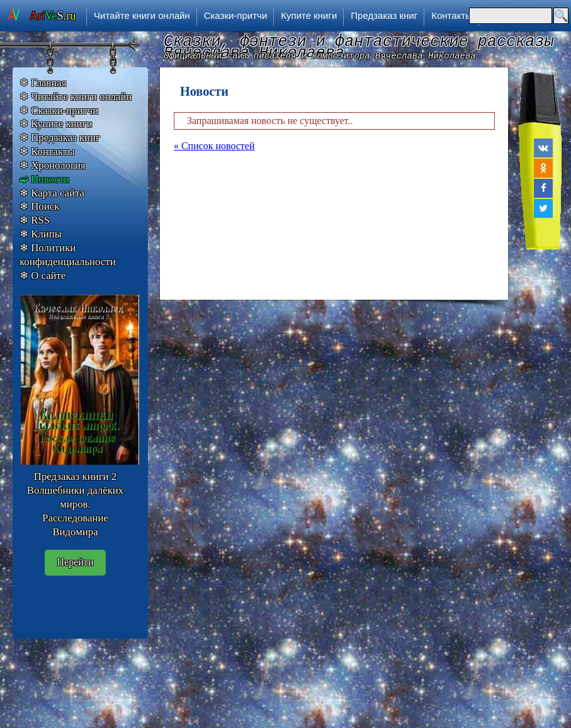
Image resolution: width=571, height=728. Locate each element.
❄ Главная (43, 83)
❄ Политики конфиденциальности (68, 255)
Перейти (76, 562)
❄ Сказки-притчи (59, 111)
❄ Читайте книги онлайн (76, 97)
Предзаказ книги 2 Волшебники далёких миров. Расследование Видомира (75, 504)
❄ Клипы (41, 234)
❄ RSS (35, 220)
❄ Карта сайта (52, 193)
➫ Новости (44, 179)
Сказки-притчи (236, 15)
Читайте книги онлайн (142, 15)
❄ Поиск (39, 206)
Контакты (452, 15)
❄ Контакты (47, 151)
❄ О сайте (42, 276)
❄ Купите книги (56, 124)
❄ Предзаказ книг (60, 138)
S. (53, 16)
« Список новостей (214, 146)
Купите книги (309, 15)
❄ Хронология (53, 165)
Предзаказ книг (384, 15)
